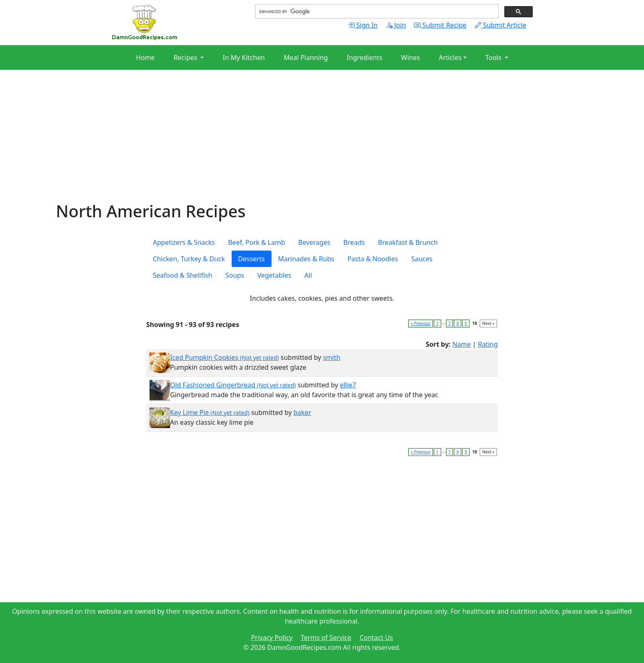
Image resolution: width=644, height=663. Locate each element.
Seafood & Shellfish (183, 275)
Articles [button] (450, 58)
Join (396, 25)
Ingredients (365, 58)
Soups (235, 275)
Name (461, 344)
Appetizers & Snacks (184, 242)
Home (145, 58)
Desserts (252, 259)
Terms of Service (326, 638)
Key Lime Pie (210, 412)
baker (302, 412)
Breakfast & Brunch (408, 242)
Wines (411, 58)
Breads (354, 242)
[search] (376, 12)
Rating (488, 344)
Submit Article (500, 25)
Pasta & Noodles (373, 259)
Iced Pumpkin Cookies (224, 357)
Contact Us (376, 638)
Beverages (314, 242)
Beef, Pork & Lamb (256, 242)
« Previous (421, 323)
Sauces (422, 259)
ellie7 (348, 385)
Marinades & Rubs (306, 259)
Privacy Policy (272, 638)
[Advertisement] (302, 144)
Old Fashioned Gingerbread (233, 385)
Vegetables (275, 275)
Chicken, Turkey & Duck (189, 259)
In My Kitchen (244, 58)
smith (331, 357)
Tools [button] (494, 58)
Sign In (363, 25)
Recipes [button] (186, 58)
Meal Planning (306, 58)
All (308, 275)
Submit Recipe (440, 25)
